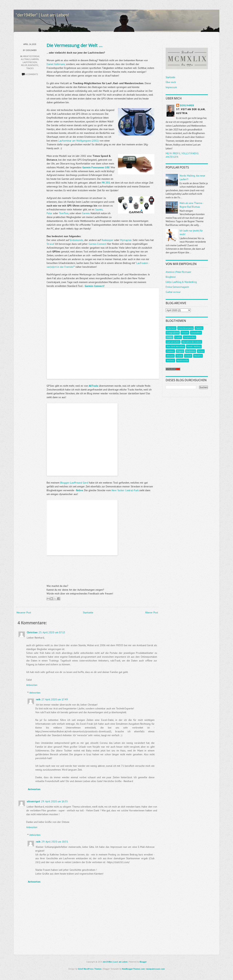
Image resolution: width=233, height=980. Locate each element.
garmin (35, 59)
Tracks (30, 68)
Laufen (178, 337)
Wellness (170, 360)
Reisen (201, 351)
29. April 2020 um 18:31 (55, 842)
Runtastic (33, 65)
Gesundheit (196, 333)
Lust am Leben (173, 342)
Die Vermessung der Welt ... (75, 45)
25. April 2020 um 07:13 (52, 632)
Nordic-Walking (194, 346)
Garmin (86, 213)
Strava (50, 244)
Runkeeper (107, 240)
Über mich (171, 82)
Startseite (88, 612)
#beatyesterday (31, 56)
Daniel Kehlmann (56, 64)
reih (38, 699)
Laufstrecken (30, 62)
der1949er (187, 106)
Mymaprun (126, 240)
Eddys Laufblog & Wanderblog (181, 282)
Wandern (198, 356)
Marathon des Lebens (192, 342)
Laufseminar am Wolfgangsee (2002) (79, 141)
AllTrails (26, 59)
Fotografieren (173, 333)
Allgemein (171, 328)
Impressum (171, 87)
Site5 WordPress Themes (90, 969)
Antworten (32, 685)
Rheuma (170, 356)
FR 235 (106, 183)
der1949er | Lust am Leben (115, 962)
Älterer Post (152, 612)
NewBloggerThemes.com (133, 969)
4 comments (32, 74)
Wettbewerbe (183, 360)
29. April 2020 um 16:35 (54, 801)
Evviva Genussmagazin (177, 287)
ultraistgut (33, 801)
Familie (199, 328)
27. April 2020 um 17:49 (55, 699)
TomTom (64, 213)
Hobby (169, 337)
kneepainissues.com (156, 969)
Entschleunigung (186, 328)
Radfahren (191, 351)
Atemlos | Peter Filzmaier (178, 272)
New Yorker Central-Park (125, 490)
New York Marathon (175, 346)
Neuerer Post (24, 612)
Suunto (99, 209)
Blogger (143, 962)
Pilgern (180, 351)
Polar (49, 213)
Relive (24, 65)
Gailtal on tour (173, 292)
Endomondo (77, 240)
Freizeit (185, 333)
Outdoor (170, 351)
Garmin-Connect (97, 244)
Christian (32, 632)
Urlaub (188, 356)
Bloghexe (171, 277)
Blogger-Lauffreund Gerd (74, 483)
